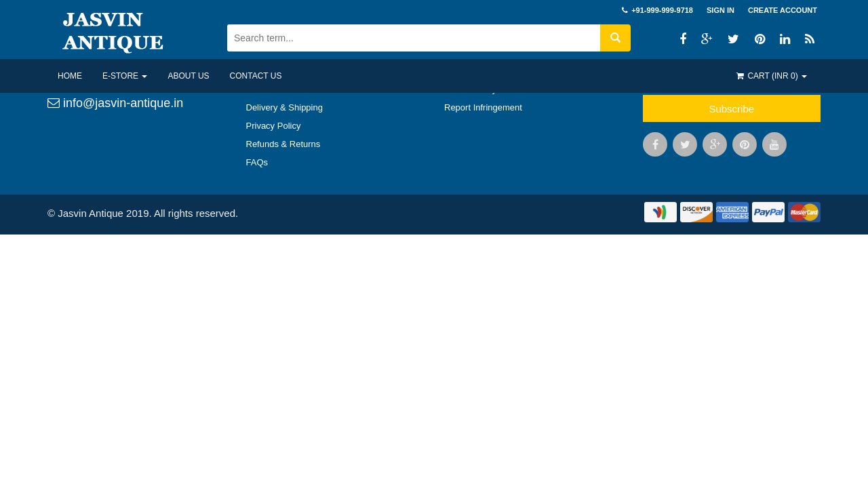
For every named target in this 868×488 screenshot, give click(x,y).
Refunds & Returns (283, 144)
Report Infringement (483, 107)
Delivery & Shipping (284, 107)
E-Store (125, 76)
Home (70, 76)
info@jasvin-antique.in (115, 103)
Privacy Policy (274, 126)
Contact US (256, 76)
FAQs (257, 162)
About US (188, 76)
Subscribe (731, 109)
